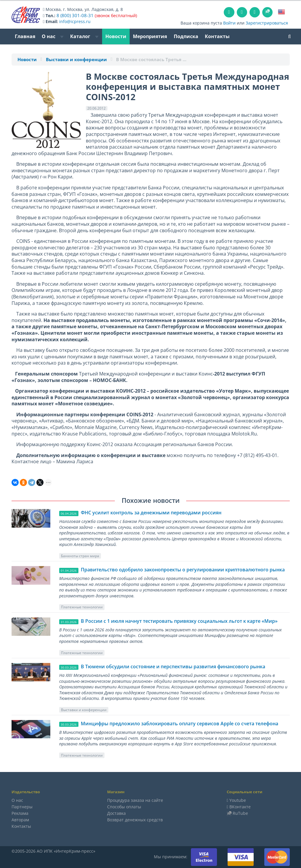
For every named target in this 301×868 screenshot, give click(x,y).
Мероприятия (150, 36)
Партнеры (22, 807)
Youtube (238, 800)
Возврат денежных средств (135, 820)
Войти (229, 23)
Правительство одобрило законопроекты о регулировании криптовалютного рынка (183, 570)
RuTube (240, 813)
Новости (116, 36)
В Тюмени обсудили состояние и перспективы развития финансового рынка (173, 667)
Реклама (20, 813)
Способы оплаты (124, 807)
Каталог (84, 36)
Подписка (186, 36)
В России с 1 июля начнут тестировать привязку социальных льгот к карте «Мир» (179, 621)
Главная (25, 36)
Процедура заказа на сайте (135, 800)
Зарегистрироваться (267, 23)
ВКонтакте (240, 807)
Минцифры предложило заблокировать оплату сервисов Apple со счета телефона (180, 724)
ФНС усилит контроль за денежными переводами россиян (151, 513)
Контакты (217, 36)
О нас (53, 36)
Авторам (20, 820)
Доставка (116, 813)
